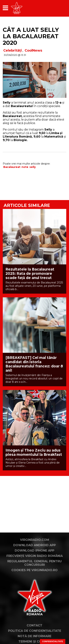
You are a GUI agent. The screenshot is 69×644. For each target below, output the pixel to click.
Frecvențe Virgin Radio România (35, 556)
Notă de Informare (34, 636)
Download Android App (34, 545)
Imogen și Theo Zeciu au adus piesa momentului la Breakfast (34, 452)
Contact (34, 625)
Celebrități (13, 50)
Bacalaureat (12, 167)
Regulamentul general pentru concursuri (34, 563)
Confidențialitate (53, 641)
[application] (57, 8)
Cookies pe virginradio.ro (34, 570)
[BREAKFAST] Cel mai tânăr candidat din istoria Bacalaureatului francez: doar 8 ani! (34, 364)
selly (33, 167)
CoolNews (33, 50)
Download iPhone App (34, 551)
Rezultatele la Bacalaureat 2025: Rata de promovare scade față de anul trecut (30, 274)
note (25, 167)
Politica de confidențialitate (35, 631)
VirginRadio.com (35, 540)
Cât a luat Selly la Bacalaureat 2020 (31, 36)
